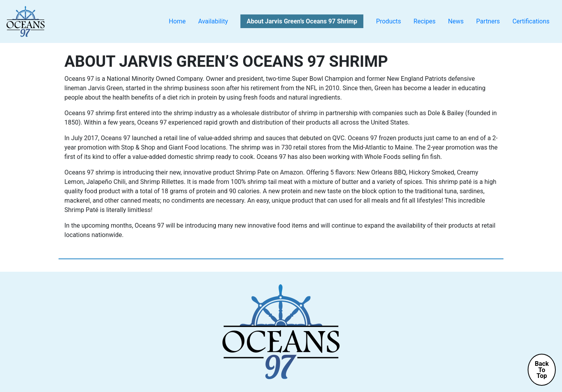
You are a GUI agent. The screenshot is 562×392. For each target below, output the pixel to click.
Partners (488, 21)
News (456, 21)
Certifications (531, 21)
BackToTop (542, 370)
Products (388, 21)
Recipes (425, 21)
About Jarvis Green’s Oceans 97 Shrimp (302, 21)
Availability (213, 21)
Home (177, 21)
